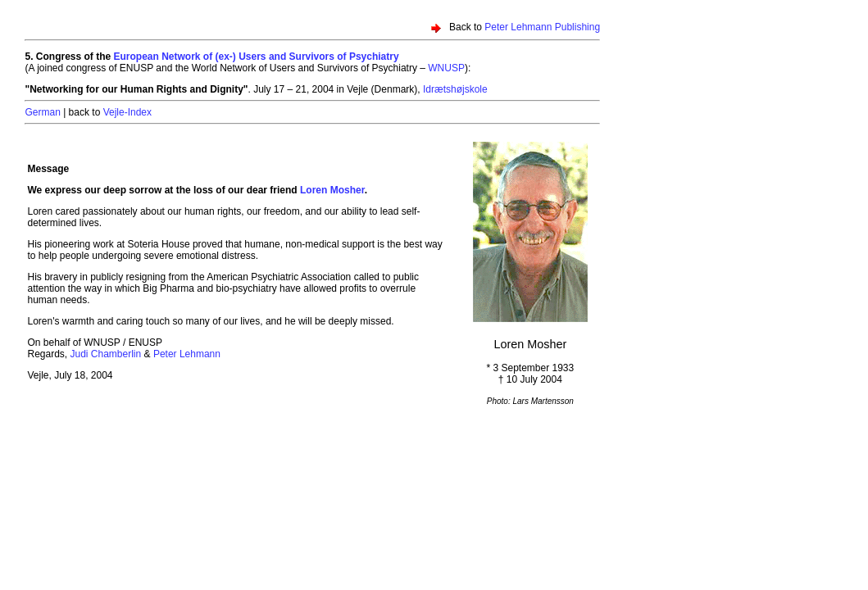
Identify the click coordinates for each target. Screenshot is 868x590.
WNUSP (446, 68)
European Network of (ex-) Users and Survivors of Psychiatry (257, 57)
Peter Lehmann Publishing (542, 27)
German (42, 112)
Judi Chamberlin (106, 354)
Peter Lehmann (187, 354)
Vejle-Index (127, 112)
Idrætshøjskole (455, 89)
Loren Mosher (332, 190)
